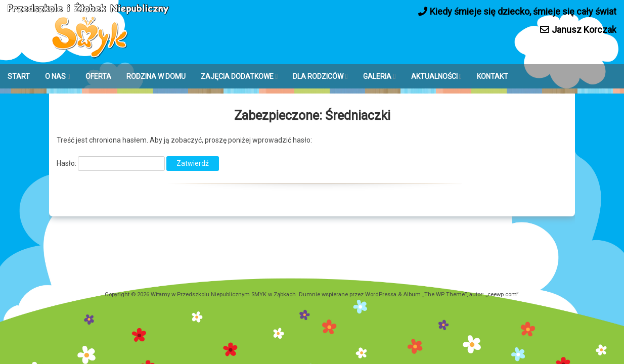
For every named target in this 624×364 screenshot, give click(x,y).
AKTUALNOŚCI (434, 76)
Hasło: (111, 163)
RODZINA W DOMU (156, 76)
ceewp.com (502, 294)
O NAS (55, 76)
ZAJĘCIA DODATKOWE (237, 76)
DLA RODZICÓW (318, 76)
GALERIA (377, 76)
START (19, 76)
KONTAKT (493, 76)
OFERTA (98, 76)
